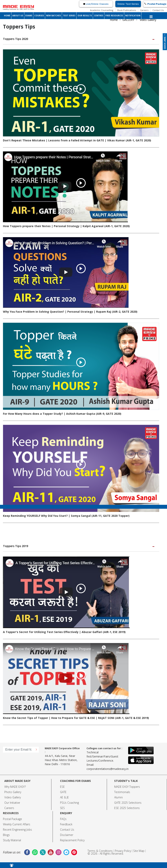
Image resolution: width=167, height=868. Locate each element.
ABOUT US (18, 16)
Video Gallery (13, 797)
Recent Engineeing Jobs (17, 830)
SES (62, 808)
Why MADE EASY (14, 787)
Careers (144, 10)
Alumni (118, 797)
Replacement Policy (72, 840)
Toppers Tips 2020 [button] (79, 39)
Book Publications (127, 10)
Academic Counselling (102, 10)
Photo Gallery (13, 792)
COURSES (39, 16)
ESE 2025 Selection (126, 808)
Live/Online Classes (96, 4)
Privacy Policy (123, 851)
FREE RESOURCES (114, 16)
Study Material (12, 840)
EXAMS (29, 16)
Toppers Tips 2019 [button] (79, 546)
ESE (62, 787)
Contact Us (158, 10)
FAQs (63, 819)
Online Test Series (128, 4)
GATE (63, 792)
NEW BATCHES (53, 16)
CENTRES (99, 16)
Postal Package (12, 819)
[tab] (81, 39)
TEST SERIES (69, 16)
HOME (7, 16)
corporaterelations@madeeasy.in (108, 769)
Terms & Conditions (100, 851)
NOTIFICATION (133, 16)
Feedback (66, 824)
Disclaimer (67, 835)
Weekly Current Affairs (17, 824)
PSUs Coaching (69, 803)
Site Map (139, 851)
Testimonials (122, 792)
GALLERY (128, 20)
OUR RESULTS (85, 16)
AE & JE (64, 797)
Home (114, 20)
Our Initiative (12, 803)
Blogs (6, 835)
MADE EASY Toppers (127, 787)
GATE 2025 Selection (127, 803)
